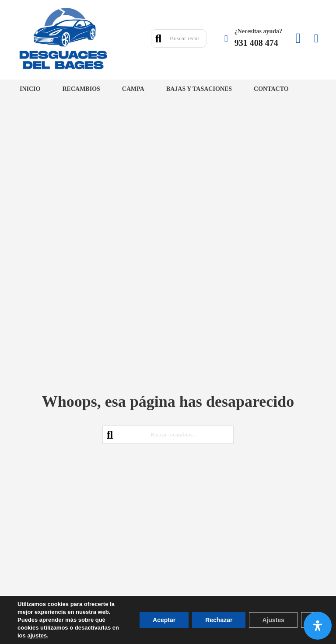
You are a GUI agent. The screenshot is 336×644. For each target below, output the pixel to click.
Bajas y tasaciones (199, 89)
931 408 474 (256, 43)
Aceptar (164, 620)
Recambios (81, 89)
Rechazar (219, 620)
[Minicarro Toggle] (316, 39)
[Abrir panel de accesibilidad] (318, 626)
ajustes (37, 635)
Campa (133, 89)
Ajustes (273, 620)
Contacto (271, 89)
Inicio (30, 89)
